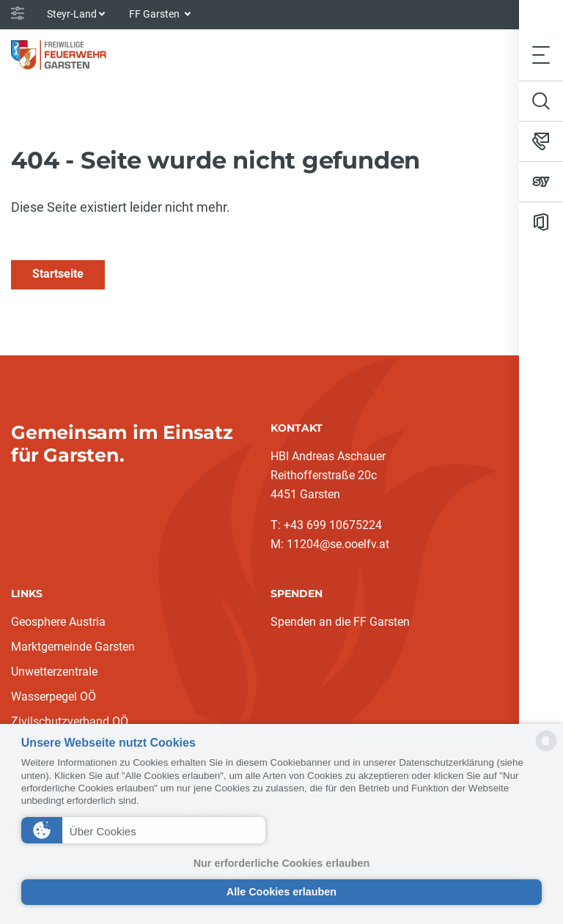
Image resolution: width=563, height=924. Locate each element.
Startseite (58, 274)
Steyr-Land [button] (72, 14)
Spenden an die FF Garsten (340, 622)
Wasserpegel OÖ (54, 696)
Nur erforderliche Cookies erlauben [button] (282, 863)
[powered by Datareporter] (546, 750)
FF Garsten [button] (155, 14)
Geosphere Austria (58, 622)
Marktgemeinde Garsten (73, 647)
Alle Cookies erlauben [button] (281, 892)
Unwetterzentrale (54, 672)
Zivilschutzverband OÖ (70, 721)
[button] (143, 830)
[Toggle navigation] (541, 55)
